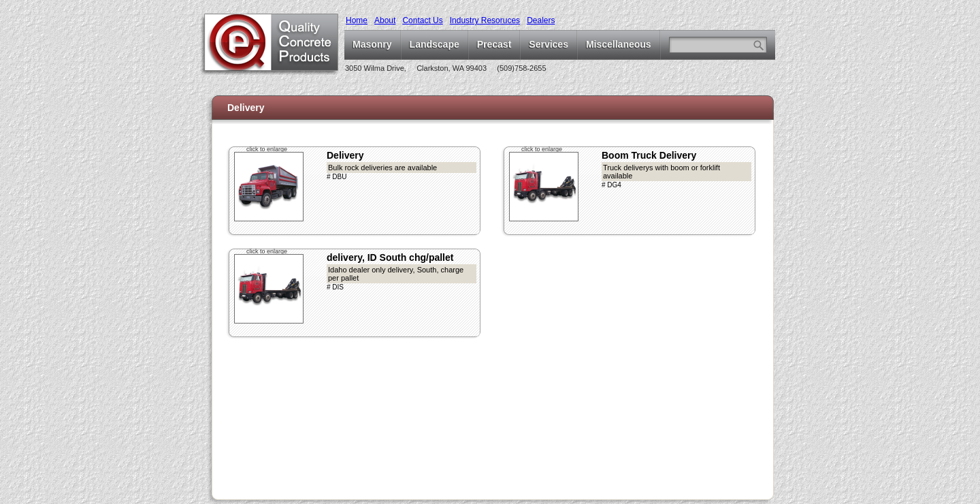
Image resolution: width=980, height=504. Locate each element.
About (385, 20)
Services (549, 44)
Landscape (435, 44)
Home (357, 20)
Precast (494, 44)
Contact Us (422, 20)
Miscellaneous (619, 44)
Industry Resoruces (485, 20)
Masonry (372, 44)
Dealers (541, 20)
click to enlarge (267, 149)
